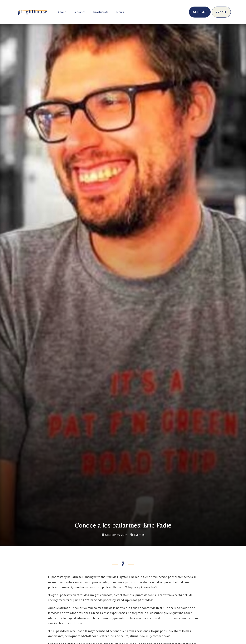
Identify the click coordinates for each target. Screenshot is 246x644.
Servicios (80, 12)
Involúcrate (101, 12)
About (62, 12)
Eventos (139, 535)
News (120, 12)
